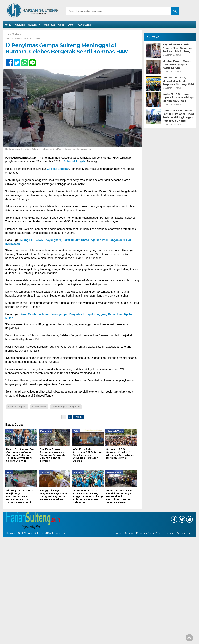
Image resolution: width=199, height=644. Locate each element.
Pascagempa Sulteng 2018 (66, 407)
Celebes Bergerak (58, 169)
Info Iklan (169, 533)
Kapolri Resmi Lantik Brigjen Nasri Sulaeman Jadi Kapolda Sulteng (178, 48)
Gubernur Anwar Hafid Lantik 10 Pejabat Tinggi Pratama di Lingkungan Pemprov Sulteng (179, 116)
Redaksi (129, 533)
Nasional (20, 25)
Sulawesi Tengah (74, 161)
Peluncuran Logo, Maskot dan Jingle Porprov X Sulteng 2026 (178, 81)
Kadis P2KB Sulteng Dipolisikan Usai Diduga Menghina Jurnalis (178, 97)
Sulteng (34, 25)
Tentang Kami (185, 533)
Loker (71, 25)
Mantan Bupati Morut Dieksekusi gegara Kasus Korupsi (177, 64)
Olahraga (49, 25)
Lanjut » (79, 417)
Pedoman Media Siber (149, 533)
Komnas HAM (39, 407)
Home (8, 25)
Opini (61, 25)
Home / (9, 34)
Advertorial (84, 25)
